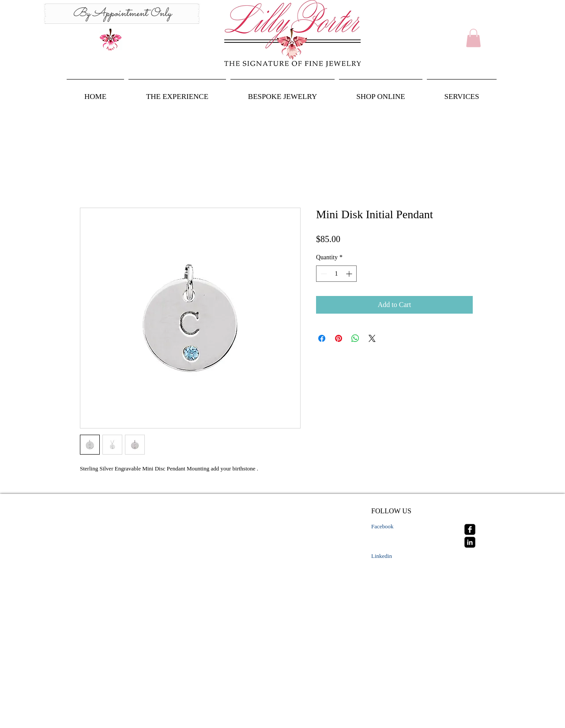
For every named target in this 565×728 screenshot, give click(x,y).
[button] (473, 38)
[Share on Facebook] (322, 338)
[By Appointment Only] (122, 14)
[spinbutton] (336, 274)
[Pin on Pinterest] (339, 338)
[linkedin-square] (470, 542)
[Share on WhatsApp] (355, 338)
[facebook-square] (470, 529)
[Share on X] (372, 338)
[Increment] (350, 274)
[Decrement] (323, 274)
